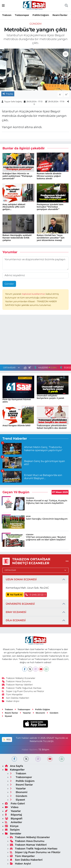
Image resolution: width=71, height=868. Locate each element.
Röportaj (13, 815)
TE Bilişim (44, 750)
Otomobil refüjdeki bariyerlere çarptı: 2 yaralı (50, 397)
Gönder (9, 284)
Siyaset (7, 716)
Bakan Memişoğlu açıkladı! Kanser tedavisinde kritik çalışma (17, 238)
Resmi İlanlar (60, 15)
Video (12, 807)
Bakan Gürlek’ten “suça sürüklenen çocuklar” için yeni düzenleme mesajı (51, 238)
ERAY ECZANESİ (16, 612)
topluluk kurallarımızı (34, 294)
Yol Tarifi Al (15, 595)
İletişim (12, 830)
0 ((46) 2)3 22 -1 (36, 595)
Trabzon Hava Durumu (17, 681)
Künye (12, 826)
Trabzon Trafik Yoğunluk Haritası (22, 688)
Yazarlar (25, 713)
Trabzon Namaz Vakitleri (17, 685)
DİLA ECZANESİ (16, 620)
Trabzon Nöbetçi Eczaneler (19, 678)
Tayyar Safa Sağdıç (13, 101)
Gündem (35, 24)
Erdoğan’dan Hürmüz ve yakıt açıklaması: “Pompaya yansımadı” (17, 176)
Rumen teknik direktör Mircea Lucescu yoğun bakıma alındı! (49, 176)
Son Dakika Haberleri (16, 698)
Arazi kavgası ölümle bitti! (16, 425)
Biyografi (14, 819)
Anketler (14, 822)
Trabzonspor (22, 15)
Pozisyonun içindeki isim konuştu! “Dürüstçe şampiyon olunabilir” (50, 207)
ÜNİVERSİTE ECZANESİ (20, 604)
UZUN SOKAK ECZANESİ (21, 579)
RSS (7, 740)
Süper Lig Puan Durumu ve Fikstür (23, 691)
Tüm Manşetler (12, 695)
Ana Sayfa (14, 766)
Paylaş (8, 94)
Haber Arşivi (11, 701)
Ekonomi (39, 713)
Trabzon (7, 15)
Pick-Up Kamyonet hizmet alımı (17, 401)
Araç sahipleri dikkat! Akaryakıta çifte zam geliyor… (14, 207)
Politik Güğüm (41, 15)
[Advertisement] (36, 340)
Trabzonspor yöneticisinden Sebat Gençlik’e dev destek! (52, 427)
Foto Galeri (15, 803)
